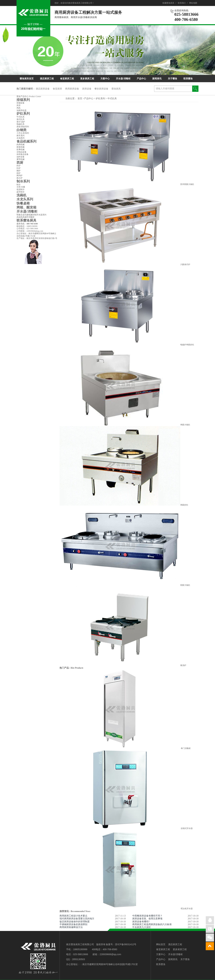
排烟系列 (23, 100)
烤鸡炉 (20, 175)
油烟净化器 (21, 110)
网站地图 (193, 3)
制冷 (19, 185)
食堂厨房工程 (67, 79)
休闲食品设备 (22, 154)
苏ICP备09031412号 (126, 944)
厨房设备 (87, 89)
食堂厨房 (57, 89)
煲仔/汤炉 (21, 122)
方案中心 (105, 79)
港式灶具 (21, 119)
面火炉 (20, 178)
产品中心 (141, 79)
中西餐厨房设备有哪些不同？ (147, 916)
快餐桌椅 (23, 203)
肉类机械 (21, 144)
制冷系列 (23, 181)
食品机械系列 (26, 141)
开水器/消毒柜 (123, 79)
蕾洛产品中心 (29, 96)
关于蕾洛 (172, 79)
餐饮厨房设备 (101, 89)
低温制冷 (21, 189)
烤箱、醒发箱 (26, 207)
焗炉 (19, 171)
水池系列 (21, 138)
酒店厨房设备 (43, 89)
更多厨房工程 (87, 79)
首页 (80, 99)
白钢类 (21, 130)
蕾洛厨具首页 (27, 79)
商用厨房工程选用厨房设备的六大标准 (152, 924)
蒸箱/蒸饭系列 (23, 127)
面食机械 (21, 147)
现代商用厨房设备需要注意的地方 (77, 919)
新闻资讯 (157, 79)
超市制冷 (21, 192)
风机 (19, 108)
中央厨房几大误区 (142, 927)
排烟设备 (21, 103)
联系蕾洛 (188, 79)
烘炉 (19, 173)
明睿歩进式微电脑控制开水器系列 (31, 215)
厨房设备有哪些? (141, 922)
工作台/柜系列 (23, 133)
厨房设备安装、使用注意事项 (147, 919)
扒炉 (19, 168)
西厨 (20, 163)
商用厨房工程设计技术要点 (73, 916)
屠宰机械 (21, 159)
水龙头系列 (25, 199)
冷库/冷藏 (21, 187)
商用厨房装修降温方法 (71, 927)
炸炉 (19, 166)
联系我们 (182, 3)
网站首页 (161, 944)
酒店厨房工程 (47, 79)
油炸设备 (21, 157)
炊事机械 (21, 149)
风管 (19, 105)
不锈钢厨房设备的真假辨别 (73, 924)
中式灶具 (112, 99)
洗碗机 (21, 195)
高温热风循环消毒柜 (25, 217)
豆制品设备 (21, 152)
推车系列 (21, 136)
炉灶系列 (101, 99)
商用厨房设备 (72, 89)
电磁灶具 (21, 124)
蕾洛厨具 (116, 89)
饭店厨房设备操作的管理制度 (75, 922)
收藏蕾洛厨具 (168, 3)
